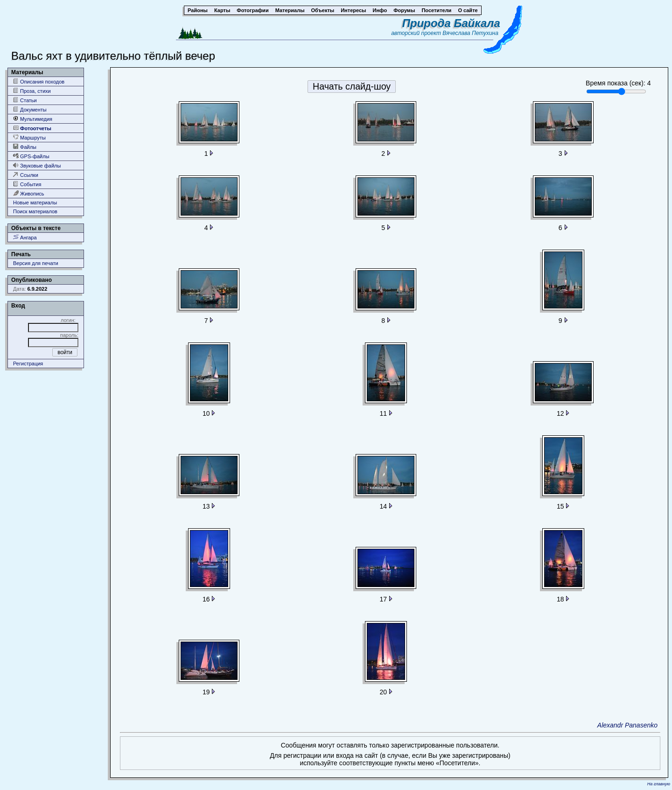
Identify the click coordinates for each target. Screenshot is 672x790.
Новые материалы (35, 203)
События (27, 184)
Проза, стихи (32, 91)
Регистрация (28, 364)
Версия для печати (36, 263)
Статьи (25, 100)
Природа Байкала (451, 23)
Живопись (29, 193)
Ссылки (26, 175)
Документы (30, 109)
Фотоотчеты (32, 128)
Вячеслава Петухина (470, 33)
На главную (659, 784)
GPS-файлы (31, 156)
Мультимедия (33, 119)
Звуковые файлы (37, 165)
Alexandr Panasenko (627, 725)
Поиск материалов (35, 211)
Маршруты (29, 137)
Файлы (25, 147)
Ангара (25, 237)
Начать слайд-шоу (352, 86)
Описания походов (39, 81)
